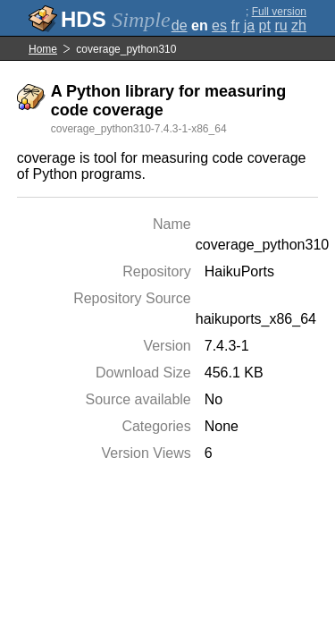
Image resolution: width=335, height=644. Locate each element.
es (219, 25)
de (180, 25)
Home (43, 49)
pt (265, 25)
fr (235, 25)
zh (299, 25)
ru (281, 25)
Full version (279, 12)
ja (249, 25)
